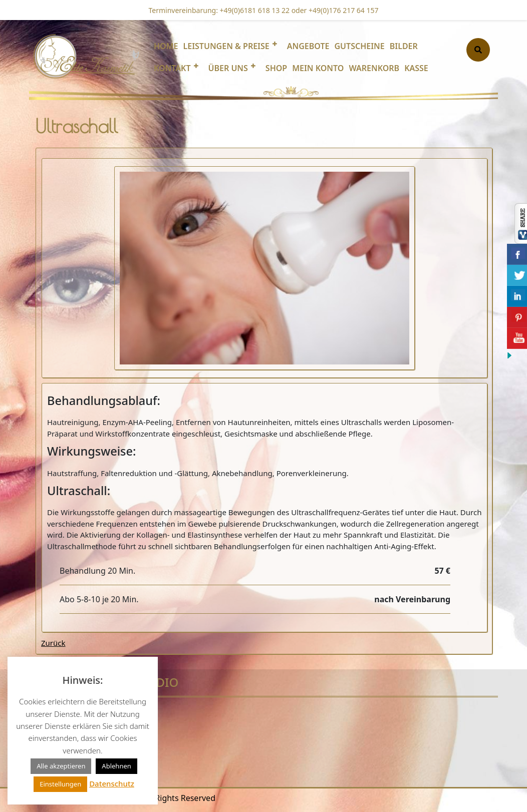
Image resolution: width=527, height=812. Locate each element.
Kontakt (172, 68)
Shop (276, 68)
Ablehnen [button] (116, 766)
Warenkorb (374, 68)
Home (166, 46)
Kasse (416, 68)
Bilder (404, 46)
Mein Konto (318, 68)
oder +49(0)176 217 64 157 (334, 10)
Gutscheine (359, 46)
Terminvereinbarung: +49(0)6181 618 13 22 (219, 10)
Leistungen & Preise (226, 46)
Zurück (53, 643)
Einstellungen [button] (60, 784)
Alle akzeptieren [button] (61, 766)
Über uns (228, 68)
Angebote (308, 46)
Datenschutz (112, 783)
